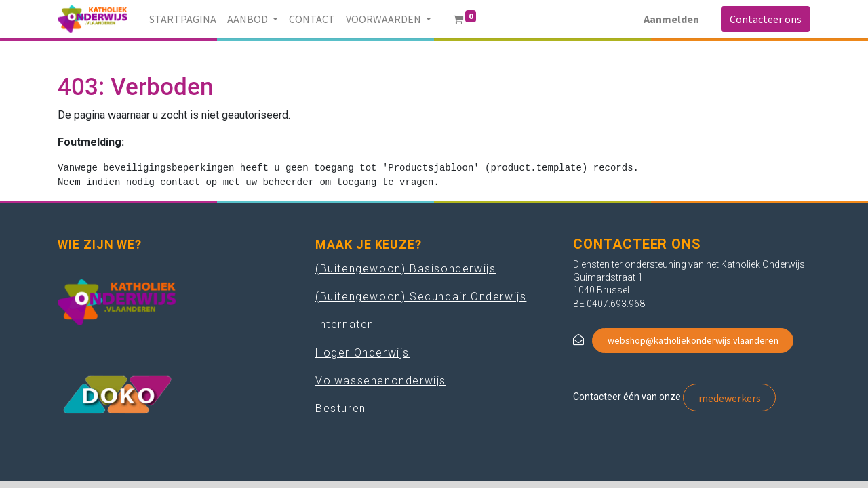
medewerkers (730, 398)
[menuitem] (183, 19)
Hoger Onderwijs (362, 353)
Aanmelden (671, 19)
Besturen (341, 408)
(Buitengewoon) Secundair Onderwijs (421, 297)
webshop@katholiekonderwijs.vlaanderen (693, 340)
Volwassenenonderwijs (381, 381)
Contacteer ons (766, 19)
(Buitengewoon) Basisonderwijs (406, 269)
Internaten (345, 324)
